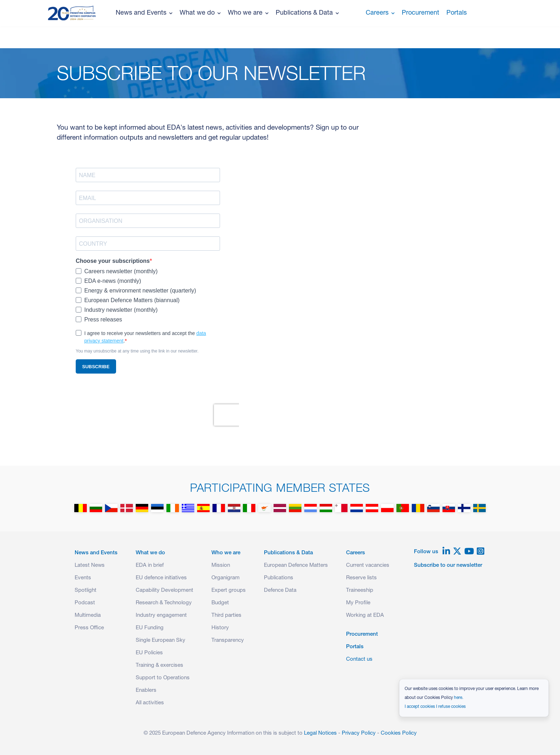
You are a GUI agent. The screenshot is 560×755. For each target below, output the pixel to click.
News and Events (144, 13)
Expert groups (229, 591)
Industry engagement (161, 616)
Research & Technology (164, 603)
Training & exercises (159, 666)
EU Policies (149, 653)
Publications (279, 578)
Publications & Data (307, 13)
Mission (221, 566)
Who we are (248, 13)
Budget (220, 603)
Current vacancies (368, 566)
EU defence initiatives (161, 578)
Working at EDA (365, 616)
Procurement (421, 13)
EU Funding (150, 628)
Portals (457, 13)
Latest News (90, 566)
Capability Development (164, 591)
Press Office (89, 628)
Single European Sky (161, 641)
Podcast (85, 603)
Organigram (226, 578)
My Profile (358, 603)
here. (459, 698)
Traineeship (360, 591)
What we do (200, 13)
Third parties (226, 616)
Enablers (146, 691)
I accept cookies (420, 707)
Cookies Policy (399, 733)
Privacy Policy (359, 733)
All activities (150, 703)
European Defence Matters (296, 566)
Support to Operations (163, 678)
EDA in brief (150, 566)
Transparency (228, 641)
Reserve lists (361, 578)
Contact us (359, 659)
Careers (380, 13)
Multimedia (88, 616)
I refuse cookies (451, 707)
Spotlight (86, 591)
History (220, 628)
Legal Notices (320, 733)
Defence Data (280, 591)
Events (83, 578)
